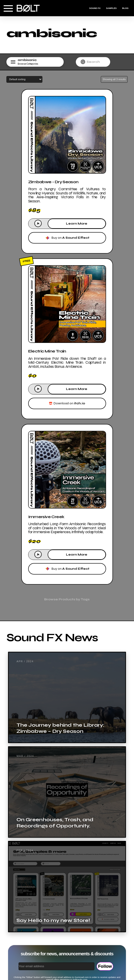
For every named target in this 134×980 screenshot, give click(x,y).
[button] (8, 8)
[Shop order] (24, 79)
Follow (105, 966)
